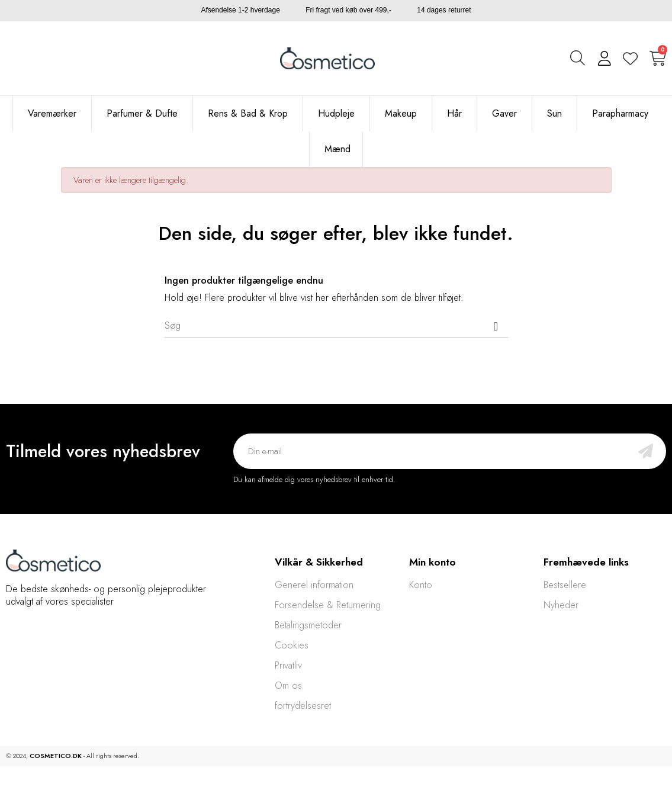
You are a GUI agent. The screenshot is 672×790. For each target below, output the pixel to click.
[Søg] (336, 326)
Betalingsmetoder (308, 625)
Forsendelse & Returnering (328, 605)
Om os (288, 685)
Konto (421, 585)
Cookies (292, 645)
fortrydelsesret (303, 706)
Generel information (314, 585)
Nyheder (561, 605)
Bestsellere (565, 585)
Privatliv (288, 665)
